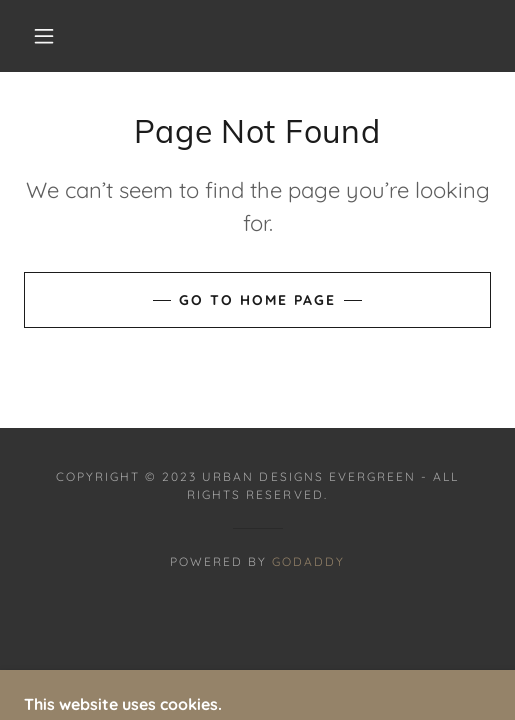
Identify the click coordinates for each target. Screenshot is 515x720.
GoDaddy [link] (308, 561)
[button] (47, 36)
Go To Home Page (257, 300)
